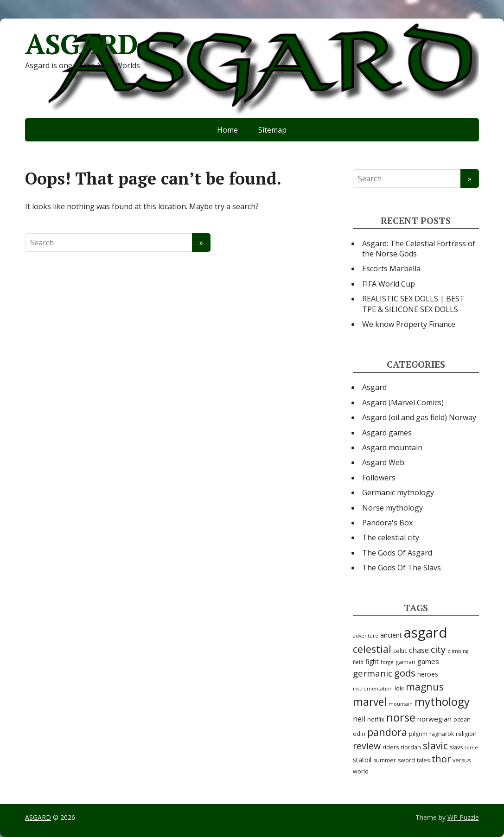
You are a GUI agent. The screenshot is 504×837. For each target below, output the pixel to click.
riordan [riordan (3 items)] (411, 747)
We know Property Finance (409, 324)
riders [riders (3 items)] (391, 747)
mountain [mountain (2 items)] (401, 704)
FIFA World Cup (389, 284)
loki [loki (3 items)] (399, 688)
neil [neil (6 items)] (359, 719)
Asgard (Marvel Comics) (403, 403)
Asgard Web (383, 462)
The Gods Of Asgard (397, 553)
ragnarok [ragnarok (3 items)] (442, 734)
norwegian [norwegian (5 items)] (434, 719)
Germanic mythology (398, 492)
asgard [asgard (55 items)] (426, 633)
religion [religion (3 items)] (466, 734)
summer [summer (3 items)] (385, 760)
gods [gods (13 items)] (405, 673)
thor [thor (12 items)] (441, 759)
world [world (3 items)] (361, 771)
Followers (379, 478)
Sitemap (272, 130)
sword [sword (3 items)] (406, 760)
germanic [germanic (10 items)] (373, 673)
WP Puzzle (463, 817)
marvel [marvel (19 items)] (370, 702)
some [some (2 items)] (471, 748)
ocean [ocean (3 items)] (462, 719)
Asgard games (387, 433)
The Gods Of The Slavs (402, 568)
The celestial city (391, 537)
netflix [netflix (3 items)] (376, 719)
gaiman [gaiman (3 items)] (405, 662)
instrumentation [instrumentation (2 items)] (373, 689)
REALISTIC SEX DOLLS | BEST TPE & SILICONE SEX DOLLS (413, 304)
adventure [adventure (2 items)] (366, 636)
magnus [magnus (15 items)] (425, 687)
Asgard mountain (392, 447)
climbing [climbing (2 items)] (458, 651)
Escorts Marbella (391, 268)
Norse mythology (392, 508)
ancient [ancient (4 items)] (391, 635)
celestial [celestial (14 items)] (372, 649)
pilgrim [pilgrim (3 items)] (418, 734)
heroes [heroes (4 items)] (428, 674)
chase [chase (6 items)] (419, 650)
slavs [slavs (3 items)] (456, 747)
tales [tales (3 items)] (423, 760)
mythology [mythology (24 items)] (442, 701)
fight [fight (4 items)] (372, 661)
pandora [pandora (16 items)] (387, 732)
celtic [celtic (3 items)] (400, 651)
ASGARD (81, 44)
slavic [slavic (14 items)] (435, 746)
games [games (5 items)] (428, 661)
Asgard (374, 387)
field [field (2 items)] (358, 662)
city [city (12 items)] (438, 649)
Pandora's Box (387, 523)
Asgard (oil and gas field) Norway (419, 417)
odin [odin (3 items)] (359, 734)
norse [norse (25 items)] (401, 717)
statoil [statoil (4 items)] (362, 760)
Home (227, 130)
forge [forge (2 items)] (387, 662)
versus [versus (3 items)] (462, 760)
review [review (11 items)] (367, 746)
